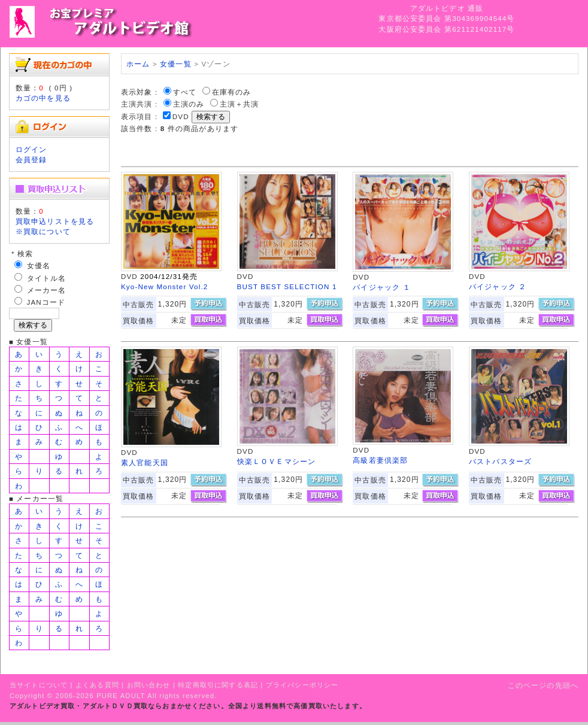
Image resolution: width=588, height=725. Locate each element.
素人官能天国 (145, 462)
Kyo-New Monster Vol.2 (165, 286)
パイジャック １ (382, 287)
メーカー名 (47, 290)
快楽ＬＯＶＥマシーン (277, 461)
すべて (185, 92)
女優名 (39, 266)
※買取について (43, 231)
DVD (181, 116)
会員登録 (31, 160)
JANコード (46, 302)
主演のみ (189, 104)
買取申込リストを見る (55, 221)
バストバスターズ (500, 461)
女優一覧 (176, 64)
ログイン (31, 149)
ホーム (138, 64)
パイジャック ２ (498, 286)
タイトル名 (47, 278)
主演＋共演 (240, 104)
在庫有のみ (232, 92)
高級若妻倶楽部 (380, 460)
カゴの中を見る (43, 98)
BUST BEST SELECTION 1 (287, 286)
